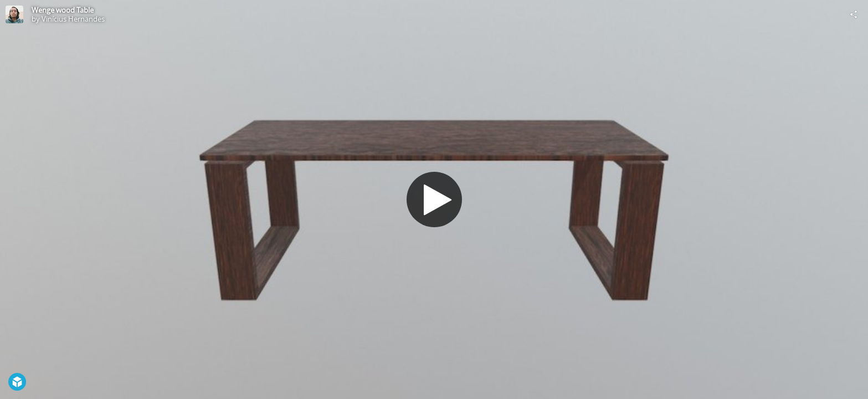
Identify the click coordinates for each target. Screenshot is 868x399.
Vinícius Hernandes (73, 19)
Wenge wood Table (63, 10)
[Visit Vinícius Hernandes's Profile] (14, 14)
